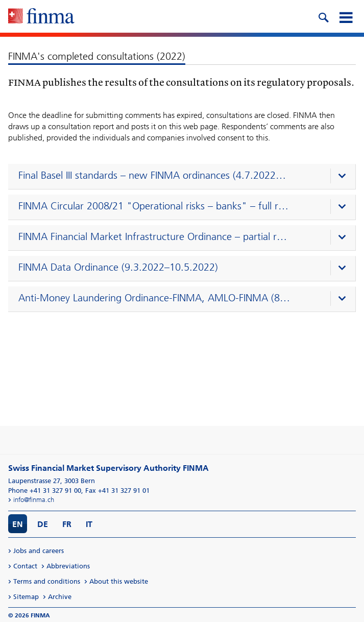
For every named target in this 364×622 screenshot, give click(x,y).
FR (67, 524)
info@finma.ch (34, 500)
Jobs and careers (39, 551)
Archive (60, 597)
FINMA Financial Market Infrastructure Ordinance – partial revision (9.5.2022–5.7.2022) (154, 236)
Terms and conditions (47, 581)
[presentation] (184, 177)
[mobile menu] (346, 16)
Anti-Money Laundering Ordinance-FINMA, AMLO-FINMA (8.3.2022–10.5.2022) (154, 298)
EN (18, 524)
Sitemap (26, 597)
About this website (119, 581)
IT (89, 524)
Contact (25, 566)
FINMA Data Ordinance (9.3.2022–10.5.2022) (118, 267)
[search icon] (323, 16)
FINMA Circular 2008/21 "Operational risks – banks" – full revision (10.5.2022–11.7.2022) (154, 206)
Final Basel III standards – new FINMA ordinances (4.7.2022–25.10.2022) (154, 175)
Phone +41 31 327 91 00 (45, 491)
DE (43, 524)
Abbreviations (68, 566)
